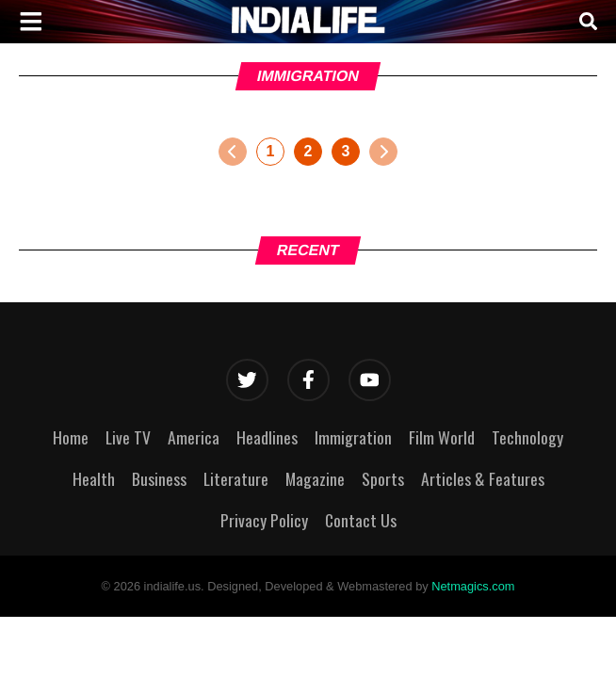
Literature (236, 478)
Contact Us (361, 520)
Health (94, 478)
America (194, 437)
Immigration (353, 437)
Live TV (128, 437)
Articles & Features (483, 478)
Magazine (315, 478)
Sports (383, 478)
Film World (442, 437)
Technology (527, 437)
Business (159, 478)
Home (71, 437)
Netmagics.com (473, 586)
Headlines (267, 437)
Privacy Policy (264, 520)
